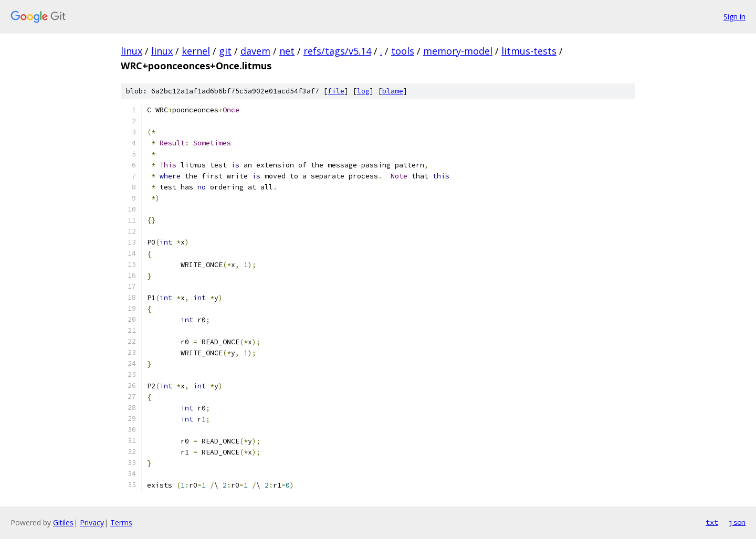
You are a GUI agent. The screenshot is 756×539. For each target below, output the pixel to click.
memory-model (458, 51)
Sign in (734, 17)
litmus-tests (529, 51)
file (336, 91)
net (287, 51)
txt (712, 522)
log (363, 91)
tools (403, 51)
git (225, 51)
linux (132, 51)
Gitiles (63, 522)
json (737, 522)
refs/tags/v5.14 (337, 51)
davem (255, 51)
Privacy (92, 522)
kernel (196, 51)
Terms (121, 522)
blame (393, 91)
